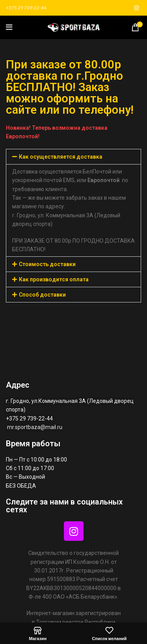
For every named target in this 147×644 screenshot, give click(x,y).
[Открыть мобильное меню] (9, 27)
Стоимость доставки (47, 264)
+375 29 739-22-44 (26, 8)
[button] (73, 157)
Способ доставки (42, 295)
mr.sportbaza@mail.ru (35, 427)
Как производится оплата (54, 279)
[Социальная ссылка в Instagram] (136, 8)
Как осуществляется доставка (61, 157)
